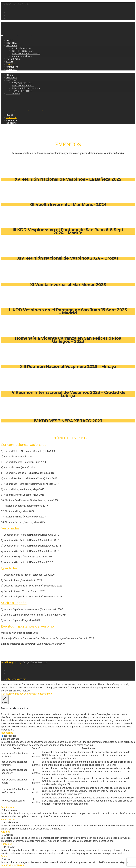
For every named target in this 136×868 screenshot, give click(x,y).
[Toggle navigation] (2, 35)
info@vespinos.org (16, 679)
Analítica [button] (6, 832)
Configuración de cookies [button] (14, 694)
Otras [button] (4, 856)
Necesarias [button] (7, 733)
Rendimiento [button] (8, 819)
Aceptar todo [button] (35, 694)
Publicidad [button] (7, 844)
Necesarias (10, 736)
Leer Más (47, 694)
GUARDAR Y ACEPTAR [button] (13, 865)
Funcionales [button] (7, 807)
